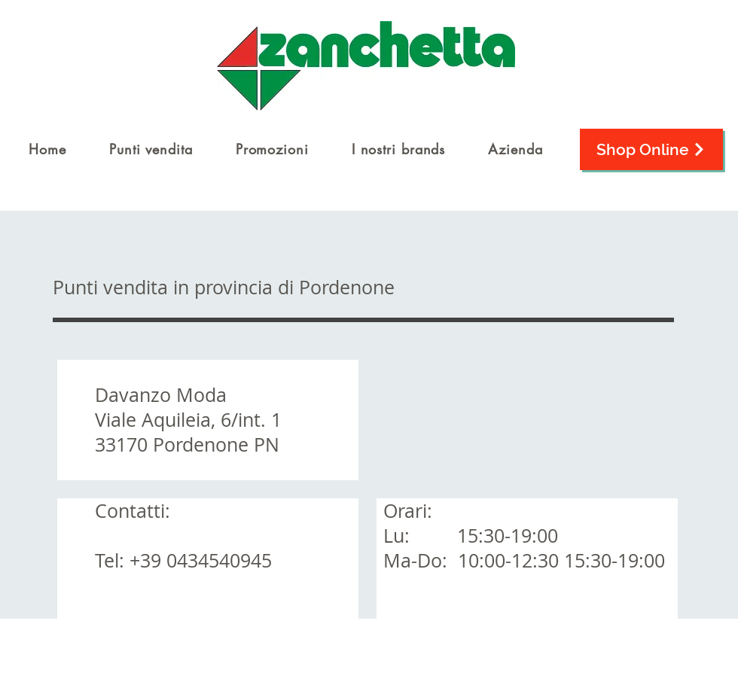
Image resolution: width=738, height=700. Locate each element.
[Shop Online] (651, 149)
